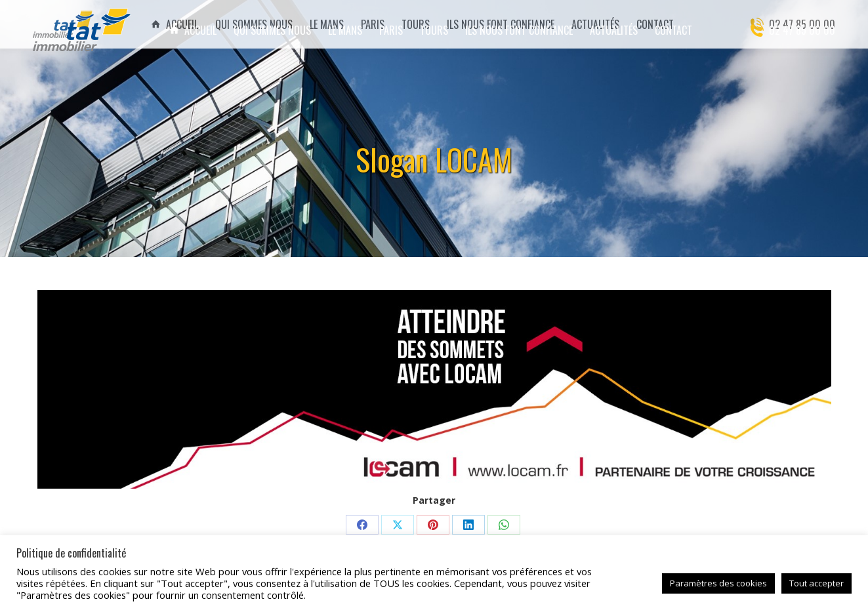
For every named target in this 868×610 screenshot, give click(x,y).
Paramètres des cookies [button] (718, 583)
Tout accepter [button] (816, 583)
